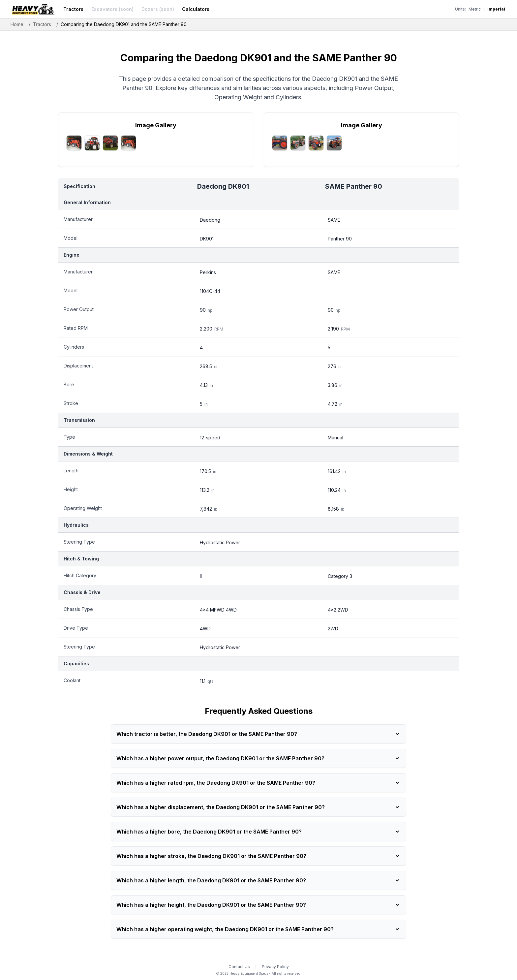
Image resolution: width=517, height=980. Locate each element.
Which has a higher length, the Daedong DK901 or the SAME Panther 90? (258, 880)
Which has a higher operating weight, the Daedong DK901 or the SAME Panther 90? (258, 929)
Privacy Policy (275, 967)
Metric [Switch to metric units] (475, 9)
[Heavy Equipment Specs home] (33, 9)
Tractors (73, 9)
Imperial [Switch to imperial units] (496, 9)
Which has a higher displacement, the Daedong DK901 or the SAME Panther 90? (258, 807)
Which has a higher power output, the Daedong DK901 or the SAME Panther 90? (258, 758)
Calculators (196, 9)
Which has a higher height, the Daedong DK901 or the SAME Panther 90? (258, 905)
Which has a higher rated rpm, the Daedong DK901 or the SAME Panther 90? (258, 783)
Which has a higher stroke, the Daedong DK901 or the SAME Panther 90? (258, 856)
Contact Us (239, 967)
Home (17, 24)
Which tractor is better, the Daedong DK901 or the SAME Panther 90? (258, 734)
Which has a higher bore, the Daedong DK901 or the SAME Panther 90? (258, 832)
